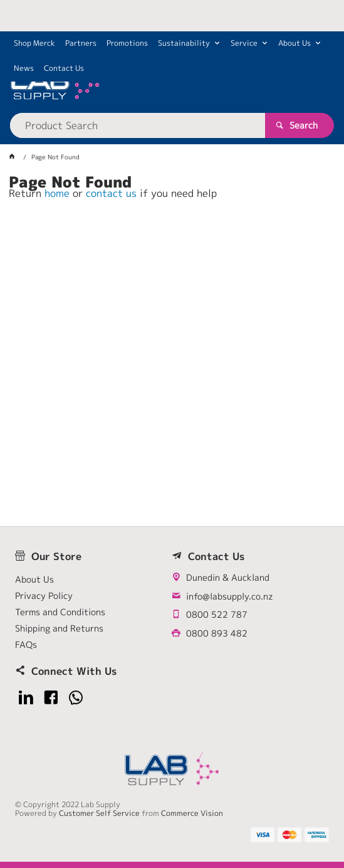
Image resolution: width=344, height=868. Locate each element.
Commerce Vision (192, 813)
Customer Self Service (99, 813)
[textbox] (138, 125)
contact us (111, 193)
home (57, 193)
